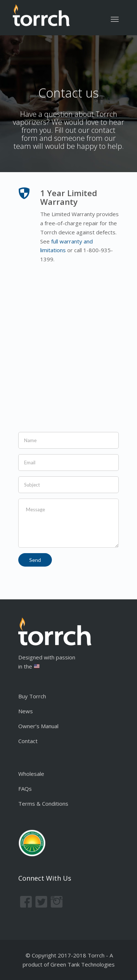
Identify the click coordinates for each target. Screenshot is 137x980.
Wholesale (31, 774)
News (26, 711)
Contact (28, 741)
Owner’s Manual (38, 726)
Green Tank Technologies (83, 964)
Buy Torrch (32, 696)
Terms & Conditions (43, 804)
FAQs (25, 789)
